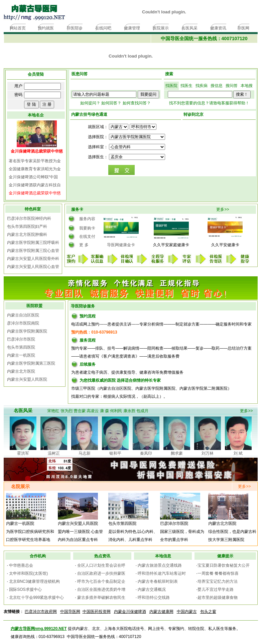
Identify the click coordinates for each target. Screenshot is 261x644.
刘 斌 (238, 453)
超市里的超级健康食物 (218, 597)
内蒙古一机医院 (21, 355)
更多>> (223, 209)
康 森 (106, 411)
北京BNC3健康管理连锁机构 (34, 581)
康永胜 (131, 411)
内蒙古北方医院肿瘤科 (27, 235)
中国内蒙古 (187, 612)
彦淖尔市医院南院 (23, 323)
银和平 (115, 453)
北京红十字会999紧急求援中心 (36, 597)
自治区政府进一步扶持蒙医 (101, 573)
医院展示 (161, 28)
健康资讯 (218, 28)
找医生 (186, 86)
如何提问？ (90, 103)
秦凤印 (146, 453)
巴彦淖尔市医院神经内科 (29, 218)
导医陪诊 (75, 28)
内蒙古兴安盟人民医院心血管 (33, 267)
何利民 (118, 411)
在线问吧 (103, 28)
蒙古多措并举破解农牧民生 (101, 597)
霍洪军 (23, 453)
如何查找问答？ (137, 103)
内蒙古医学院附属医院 (27, 331)
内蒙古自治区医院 (23, 315)
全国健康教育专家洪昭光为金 (35, 169)
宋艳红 (55, 411)
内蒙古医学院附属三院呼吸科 (33, 243)
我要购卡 (87, 228)
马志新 (85, 453)
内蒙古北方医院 (21, 371)
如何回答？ (111, 103)
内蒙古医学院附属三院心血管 (33, 251)
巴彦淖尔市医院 (21, 339)
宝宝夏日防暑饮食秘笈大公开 (224, 565)
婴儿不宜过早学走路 (216, 589)
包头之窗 (208, 612)
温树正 (54, 453)
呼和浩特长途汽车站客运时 (162, 573)
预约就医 (46, 28)
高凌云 (95, 411)
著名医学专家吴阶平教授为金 (35, 161)
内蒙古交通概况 (152, 589)
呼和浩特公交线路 (154, 597)
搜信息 (217, 86)
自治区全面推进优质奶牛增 (101, 589)
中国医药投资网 (97, 612)
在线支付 (87, 237)
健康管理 (132, 28)
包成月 (144, 411)
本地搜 (247, 86)
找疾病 (202, 86)
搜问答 (232, 86)
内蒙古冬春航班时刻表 (158, 581)
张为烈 (68, 411)
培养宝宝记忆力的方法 (218, 581)
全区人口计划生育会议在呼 (101, 565)
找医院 (171, 86)
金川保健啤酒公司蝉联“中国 (33, 177)
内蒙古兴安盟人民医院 (27, 379)
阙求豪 (177, 453)
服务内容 (87, 219)
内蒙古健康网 (161, 612)
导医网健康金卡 (121, 245)
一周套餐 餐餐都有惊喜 (218, 573)
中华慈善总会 (21, 565)
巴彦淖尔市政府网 (41, 612)
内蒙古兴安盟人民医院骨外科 (33, 259)
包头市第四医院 (21, 347)
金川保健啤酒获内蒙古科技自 (35, 185)
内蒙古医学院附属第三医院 (31, 363)
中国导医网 (70, 612)
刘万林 (208, 453)
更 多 (84, 245)
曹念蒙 (81, 411)
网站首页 (18, 28)
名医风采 (189, 28)
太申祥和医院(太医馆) (28, 573)
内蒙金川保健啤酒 (130, 612)
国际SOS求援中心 (25, 589)
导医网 (243, 28)
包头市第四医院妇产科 (27, 226)
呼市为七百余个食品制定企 (101, 581)
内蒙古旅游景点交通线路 (160, 565)
